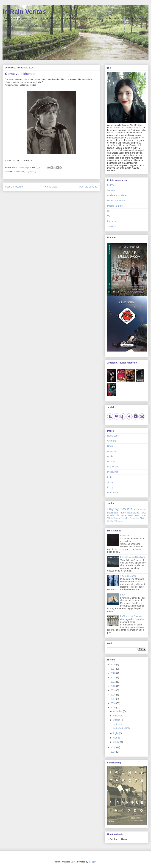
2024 (113, 669)
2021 (113, 682)
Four (123, 595)
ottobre (117, 720)
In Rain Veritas (24, 12)
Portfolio (111, 462)
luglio (116, 733)
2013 (113, 752)
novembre (118, 716)
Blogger (92, 862)
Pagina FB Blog (115, 206)
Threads (111, 216)
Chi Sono (112, 441)
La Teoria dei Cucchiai (131, 616)
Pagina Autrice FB (116, 201)
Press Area (113, 472)
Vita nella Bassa (125, 515)
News (110, 446)
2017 (113, 699)
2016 (113, 703)
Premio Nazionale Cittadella (128, 128)
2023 (113, 673)
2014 (113, 747)
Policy (110, 487)
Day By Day (113, 467)
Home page (51, 187)
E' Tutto (132, 509)
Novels (111, 515)
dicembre (118, 711)
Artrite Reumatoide (129, 513)
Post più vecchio (88, 187)
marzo (117, 742)
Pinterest (112, 221)
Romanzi (119, 521)
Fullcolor (125, 518)
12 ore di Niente (128, 576)
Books (110, 456)
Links (110, 477)
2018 (113, 695)
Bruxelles (125, 536)
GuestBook (113, 493)
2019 (113, 690)
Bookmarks (19, 172)
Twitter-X (112, 226)
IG (108, 211)
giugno (117, 738)
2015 (113, 708)
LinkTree (112, 185)
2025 (113, 665)
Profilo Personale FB (117, 195)
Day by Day (31, 172)
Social (110, 482)
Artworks (112, 451)
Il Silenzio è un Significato (133, 557)
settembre (118, 724)
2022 (113, 677)
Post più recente (14, 187)
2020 (113, 686)
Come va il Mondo (122, 728)
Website (111, 190)
